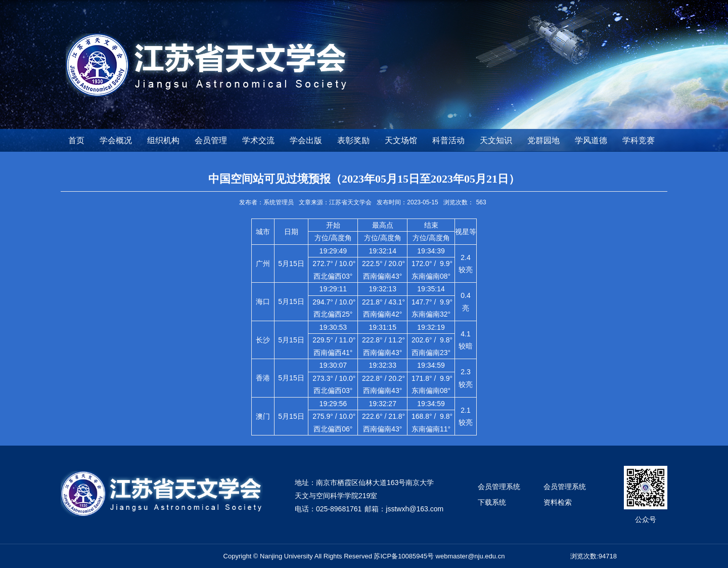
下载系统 (492, 502)
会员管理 (211, 140)
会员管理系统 (499, 487)
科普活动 (448, 140)
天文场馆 (401, 140)
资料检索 (558, 502)
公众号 (646, 519)
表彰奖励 (353, 140)
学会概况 (116, 140)
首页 (76, 140)
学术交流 (258, 140)
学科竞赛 (639, 140)
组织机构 (163, 140)
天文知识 (496, 140)
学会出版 (306, 140)
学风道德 (591, 140)
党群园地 (543, 140)
